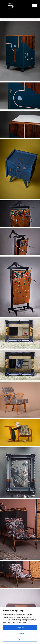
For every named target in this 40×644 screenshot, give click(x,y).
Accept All (20, 628)
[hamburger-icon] (34, 6)
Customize (20, 633)
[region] (20, 626)
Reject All (20, 639)
